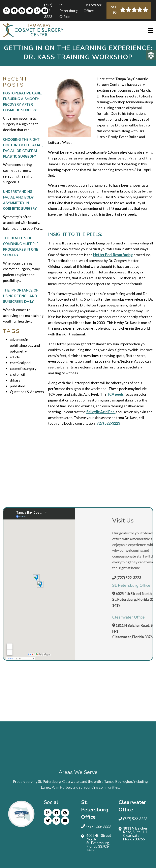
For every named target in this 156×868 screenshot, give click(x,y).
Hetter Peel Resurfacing (113, 255)
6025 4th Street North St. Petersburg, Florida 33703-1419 (99, 843)
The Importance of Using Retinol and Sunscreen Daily (21, 296)
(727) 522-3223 (48, 11)
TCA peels (115, 394)
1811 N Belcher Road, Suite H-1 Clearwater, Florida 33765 (135, 834)
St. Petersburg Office (68, 11)
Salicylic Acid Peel (101, 412)
